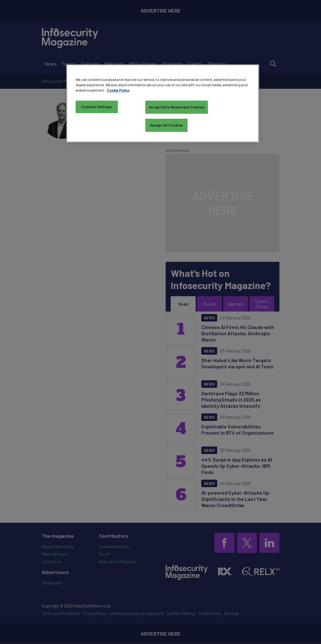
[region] (163, 103)
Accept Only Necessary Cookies (177, 107)
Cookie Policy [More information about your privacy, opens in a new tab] (118, 90)
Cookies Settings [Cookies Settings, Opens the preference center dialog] (97, 107)
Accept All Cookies (166, 125)
